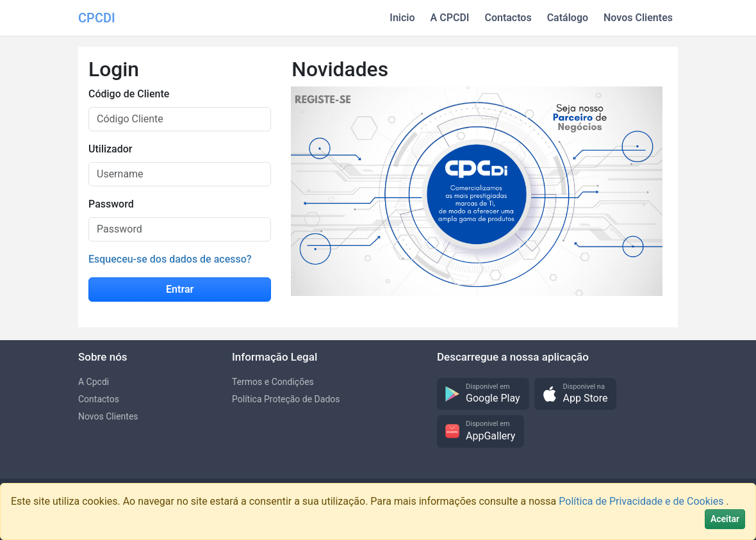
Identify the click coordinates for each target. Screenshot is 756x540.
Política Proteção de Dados (286, 399)
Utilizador (110, 149)
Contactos (508, 18)
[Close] (725, 519)
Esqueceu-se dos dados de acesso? (170, 259)
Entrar (180, 289)
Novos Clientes (638, 18)
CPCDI (97, 18)
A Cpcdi (94, 382)
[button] (483, 394)
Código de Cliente (129, 94)
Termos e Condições (273, 382)
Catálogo (568, 18)
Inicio (402, 18)
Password (111, 204)
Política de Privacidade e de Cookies (642, 501)
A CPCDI (450, 18)
